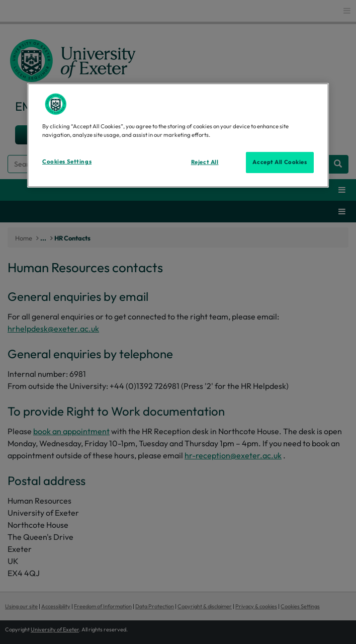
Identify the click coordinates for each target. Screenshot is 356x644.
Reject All (205, 162)
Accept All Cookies (280, 162)
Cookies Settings (67, 162)
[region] (178, 135)
